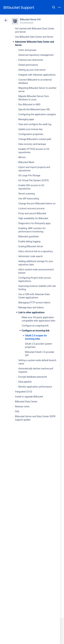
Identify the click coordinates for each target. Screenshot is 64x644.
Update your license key (30, 129)
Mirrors (22, 157)
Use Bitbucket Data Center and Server (34, 37)
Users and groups (27, 50)
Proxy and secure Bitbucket (32, 213)
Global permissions (28, 65)
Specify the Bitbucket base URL (34, 109)
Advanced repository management (36, 55)
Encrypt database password (33, 377)
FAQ (17, 411)
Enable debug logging (29, 241)
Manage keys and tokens (31, 307)
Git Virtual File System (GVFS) (34, 180)
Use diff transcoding (29, 199)
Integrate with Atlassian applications (37, 75)
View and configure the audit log (35, 124)
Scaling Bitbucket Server (31, 246)
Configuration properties (31, 134)
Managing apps (26, 119)
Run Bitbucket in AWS (29, 104)
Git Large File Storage (29, 175)
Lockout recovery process (31, 208)
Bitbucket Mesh (26, 162)
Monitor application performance (35, 387)
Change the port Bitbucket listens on (37, 203)
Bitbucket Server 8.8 (30, 19)
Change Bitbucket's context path (35, 139)
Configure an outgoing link (35, 326)
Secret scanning (27, 194)
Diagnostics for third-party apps (34, 223)
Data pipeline (25, 382)
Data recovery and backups (32, 144)
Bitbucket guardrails (28, 237)
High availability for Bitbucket (33, 218)
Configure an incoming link (35, 331)
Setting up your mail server (32, 70)
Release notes (22, 407)
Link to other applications (31, 312)
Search (54, 7)
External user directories (31, 60)
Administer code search (30, 256)
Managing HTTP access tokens (34, 303)
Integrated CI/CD (24, 392)
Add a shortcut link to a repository (36, 251)
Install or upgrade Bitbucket (29, 397)
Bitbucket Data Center (26, 402)
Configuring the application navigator (37, 114)
